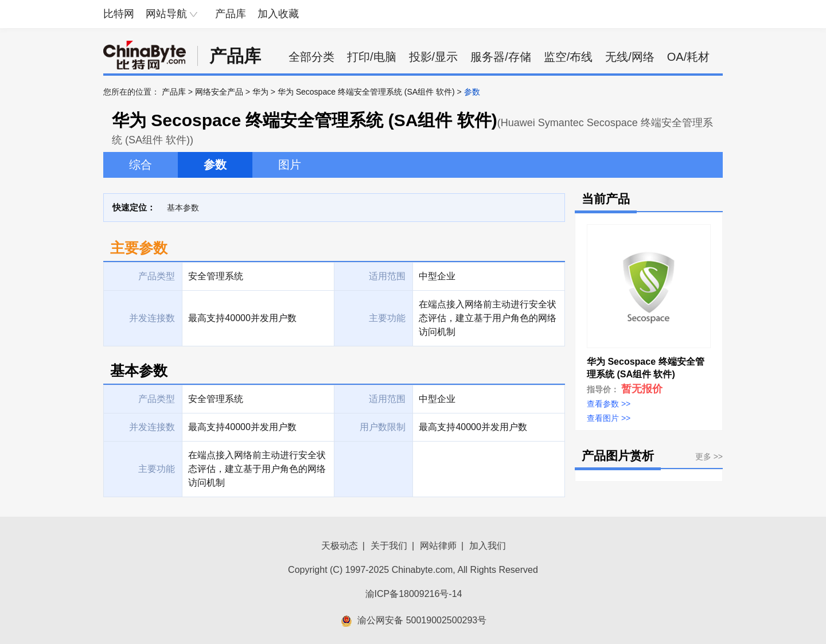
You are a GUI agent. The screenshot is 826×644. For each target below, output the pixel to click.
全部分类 (311, 57)
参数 (215, 165)
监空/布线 (568, 57)
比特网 (119, 14)
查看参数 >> (609, 404)
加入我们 (488, 546)
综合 (141, 165)
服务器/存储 (501, 57)
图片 (290, 165)
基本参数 (183, 208)
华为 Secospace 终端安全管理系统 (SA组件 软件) (366, 92)
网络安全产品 (219, 92)
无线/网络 (630, 57)
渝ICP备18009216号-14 (414, 594)
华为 (260, 92)
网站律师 (438, 546)
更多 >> (709, 456)
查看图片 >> (609, 418)
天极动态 (340, 546)
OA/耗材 (688, 57)
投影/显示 (434, 57)
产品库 (231, 14)
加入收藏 (278, 14)
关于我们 (389, 546)
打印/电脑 (372, 57)
